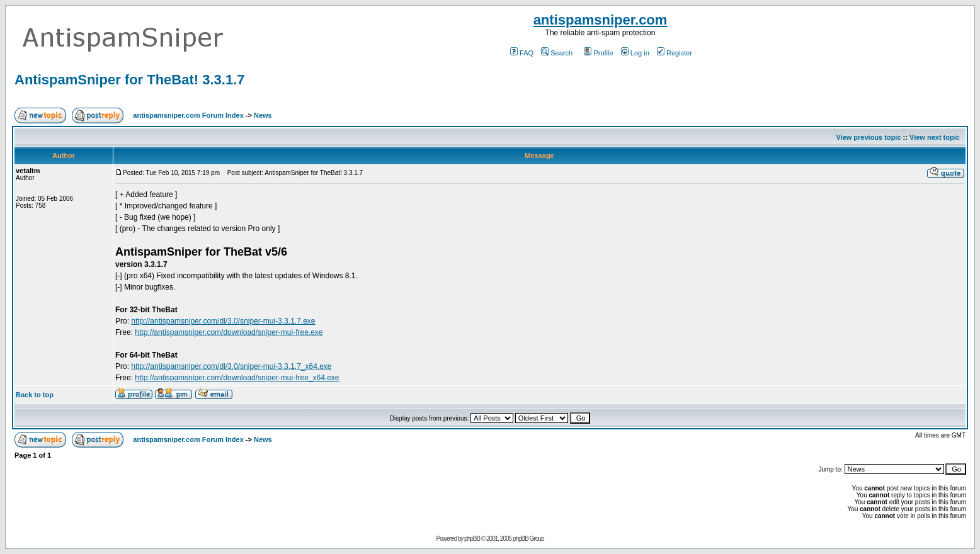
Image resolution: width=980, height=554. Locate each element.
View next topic (935, 137)
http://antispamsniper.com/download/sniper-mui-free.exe (229, 332)
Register (675, 53)
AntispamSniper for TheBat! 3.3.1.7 (130, 80)
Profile (598, 53)
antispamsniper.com (601, 20)
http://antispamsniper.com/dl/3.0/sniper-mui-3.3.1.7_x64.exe (231, 366)
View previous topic (868, 137)
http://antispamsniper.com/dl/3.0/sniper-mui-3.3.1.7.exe (223, 321)
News (263, 115)
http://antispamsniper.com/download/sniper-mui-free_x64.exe (237, 378)
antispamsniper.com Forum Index (188, 115)
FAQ (522, 53)
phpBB (472, 539)
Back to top (35, 395)
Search (557, 53)
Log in (635, 53)
